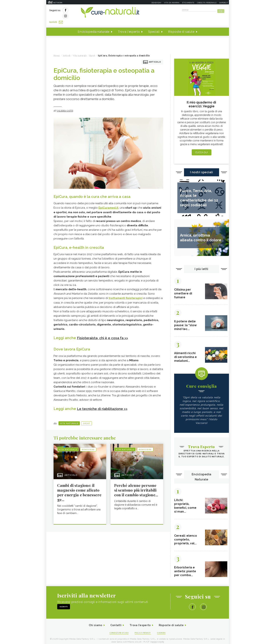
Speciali (154, 25)
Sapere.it (224, 3)
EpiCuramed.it (108, 201)
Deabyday (156, 3)
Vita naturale (69, 417)
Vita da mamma (172, 3)
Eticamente (188, 3)
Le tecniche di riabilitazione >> (104, 402)
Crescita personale (207, 3)
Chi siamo (93, 622)
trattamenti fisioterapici (126, 292)
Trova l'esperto (129, 25)
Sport (87, 417)
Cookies (164, 630)
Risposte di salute (181, 25)
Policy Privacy (143, 630)
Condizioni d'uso (117, 630)
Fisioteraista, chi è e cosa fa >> (104, 331)
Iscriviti (91, 11)
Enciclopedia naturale (94, 25)
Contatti (114, 622)
